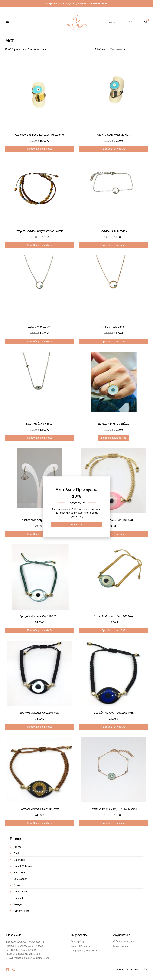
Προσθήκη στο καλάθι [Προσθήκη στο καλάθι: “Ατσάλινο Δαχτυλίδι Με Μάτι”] (114, 149)
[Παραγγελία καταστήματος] (120, 49)
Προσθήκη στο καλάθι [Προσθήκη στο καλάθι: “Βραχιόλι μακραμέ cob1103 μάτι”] (114, 727)
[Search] (131, 22)
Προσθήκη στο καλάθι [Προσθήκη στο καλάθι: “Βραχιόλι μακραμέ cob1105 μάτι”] (39, 823)
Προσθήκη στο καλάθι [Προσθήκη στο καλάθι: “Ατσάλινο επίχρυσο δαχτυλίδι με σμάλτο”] (39, 149)
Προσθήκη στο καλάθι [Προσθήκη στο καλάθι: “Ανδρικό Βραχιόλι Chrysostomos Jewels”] (39, 245)
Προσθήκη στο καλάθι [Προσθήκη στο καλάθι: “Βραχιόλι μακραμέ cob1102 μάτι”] (39, 630)
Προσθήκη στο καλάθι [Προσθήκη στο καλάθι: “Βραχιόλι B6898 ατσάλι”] (114, 245)
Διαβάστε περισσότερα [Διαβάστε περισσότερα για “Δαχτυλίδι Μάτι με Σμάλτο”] (114, 438)
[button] (7, 22)
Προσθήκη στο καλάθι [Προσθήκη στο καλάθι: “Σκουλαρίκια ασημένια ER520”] (39, 534)
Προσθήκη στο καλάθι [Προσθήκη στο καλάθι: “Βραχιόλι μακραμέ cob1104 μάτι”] (39, 727)
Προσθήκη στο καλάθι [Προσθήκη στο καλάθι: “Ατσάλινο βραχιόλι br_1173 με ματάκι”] (114, 823)
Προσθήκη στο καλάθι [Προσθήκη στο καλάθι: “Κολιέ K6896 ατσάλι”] (39, 341)
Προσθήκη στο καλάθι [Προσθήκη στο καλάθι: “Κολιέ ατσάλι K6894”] (114, 341)
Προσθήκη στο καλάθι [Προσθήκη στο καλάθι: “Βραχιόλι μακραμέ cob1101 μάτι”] (114, 534)
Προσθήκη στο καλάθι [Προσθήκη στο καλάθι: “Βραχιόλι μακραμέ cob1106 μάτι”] (114, 630)
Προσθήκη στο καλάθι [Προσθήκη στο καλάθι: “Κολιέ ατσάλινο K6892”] (39, 438)
